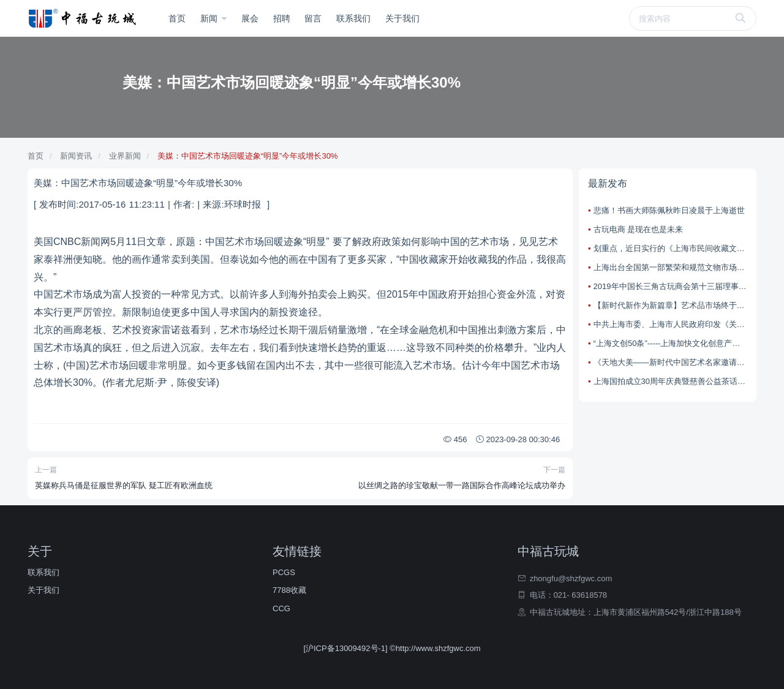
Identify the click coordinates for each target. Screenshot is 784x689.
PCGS (284, 572)
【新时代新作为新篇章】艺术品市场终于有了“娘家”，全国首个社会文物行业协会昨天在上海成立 (670, 305)
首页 (177, 18)
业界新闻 (125, 156)
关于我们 (402, 18)
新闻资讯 (76, 156)
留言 (313, 18)
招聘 (282, 18)
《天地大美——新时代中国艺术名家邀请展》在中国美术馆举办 (670, 362)
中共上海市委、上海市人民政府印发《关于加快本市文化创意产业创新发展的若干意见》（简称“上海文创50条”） (670, 324)
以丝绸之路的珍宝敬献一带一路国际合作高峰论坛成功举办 (462, 485)
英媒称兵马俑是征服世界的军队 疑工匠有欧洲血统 (124, 485)
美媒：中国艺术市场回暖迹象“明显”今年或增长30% (248, 156)
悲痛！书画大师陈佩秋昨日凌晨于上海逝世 (669, 210)
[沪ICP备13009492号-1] (346, 648)
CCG (281, 608)
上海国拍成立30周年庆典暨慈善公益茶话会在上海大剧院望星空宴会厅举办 (670, 381)
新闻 (210, 18)
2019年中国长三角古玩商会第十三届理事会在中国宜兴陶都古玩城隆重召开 (670, 286)
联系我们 (353, 18)
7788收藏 (289, 590)
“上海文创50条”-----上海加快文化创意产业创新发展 (670, 343)
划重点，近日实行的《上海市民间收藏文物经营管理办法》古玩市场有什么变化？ (670, 248)
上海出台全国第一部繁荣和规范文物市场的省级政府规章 (670, 267)
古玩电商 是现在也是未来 (639, 229)
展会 (250, 18)
